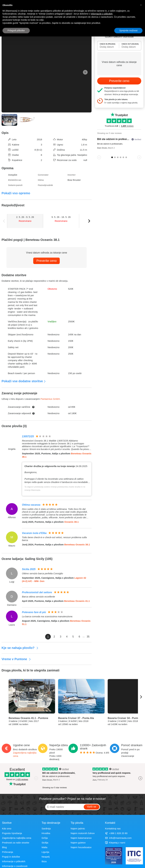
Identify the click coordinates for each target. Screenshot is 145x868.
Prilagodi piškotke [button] (16, 30)
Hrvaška (46, 833)
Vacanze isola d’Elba (34, 533)
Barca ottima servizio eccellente (38, 597)
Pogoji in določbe (11, 857)
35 (88, 637)
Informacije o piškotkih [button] (102, 14)
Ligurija (45, 852)
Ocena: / (94, 753)
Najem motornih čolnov (83, 833)
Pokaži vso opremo (16, 193)
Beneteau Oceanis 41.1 (77, 601)
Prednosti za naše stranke (16, 843)
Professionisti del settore (37, 592)
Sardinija (46, 829)
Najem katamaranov (81, 838)
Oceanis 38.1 (71, 522)
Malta (44, 847)
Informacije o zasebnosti (15, 866)
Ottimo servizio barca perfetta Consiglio (42, 573)
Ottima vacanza (31, 505)
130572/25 (28, 436)
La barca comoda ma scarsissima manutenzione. (47, 616)
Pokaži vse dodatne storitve (24, 381)
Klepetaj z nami (115, 843)
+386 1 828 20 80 (116, 833)
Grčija (45, 838)
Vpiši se (92, 807)
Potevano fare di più (34, 612)
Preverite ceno (46, 261)
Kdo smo (7, 829)
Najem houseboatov (81, 847)
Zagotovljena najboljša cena (17, 838)
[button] (141, 5)
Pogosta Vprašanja (12, 833)
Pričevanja (8, 852)
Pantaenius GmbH (50, 399)
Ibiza (44, 861)
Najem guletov (78, 843)
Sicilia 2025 (29, 569)
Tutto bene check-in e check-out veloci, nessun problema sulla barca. (54, 539)
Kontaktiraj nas (113, 829)
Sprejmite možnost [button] (128, 30)
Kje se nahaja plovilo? (20, 648)
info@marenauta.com (118, 838)
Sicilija (45, 843)
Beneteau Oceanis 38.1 (77, 544)
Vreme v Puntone (16, 659)
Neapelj (46, 857)
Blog (4, 847)
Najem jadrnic (78, 829)
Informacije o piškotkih (14, 861)
